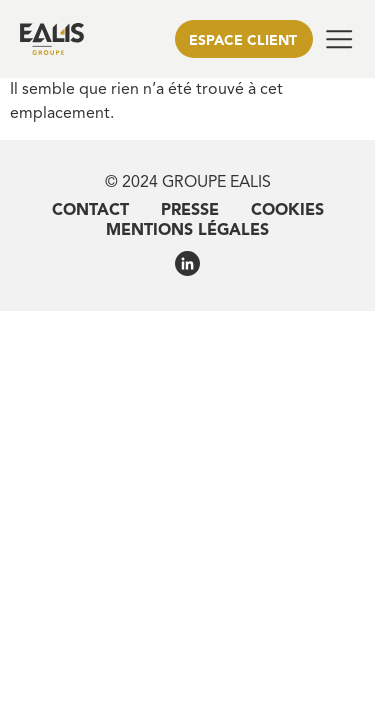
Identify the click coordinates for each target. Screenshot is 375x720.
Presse (190, 211)
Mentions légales (187, 231)
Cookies (287, 211)
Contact (90, 211)
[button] (339, 39)
